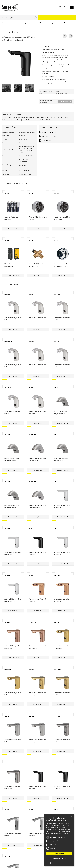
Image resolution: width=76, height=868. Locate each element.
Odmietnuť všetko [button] (59, 859)
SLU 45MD (32, 435)
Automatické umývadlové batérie (25, 23)
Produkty (11, 23)
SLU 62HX (57, 716)
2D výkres (45, 140)
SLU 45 (56, 388)
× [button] (72, 816)
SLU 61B (7, 529)
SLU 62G (57, 622)
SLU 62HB (32, 716)
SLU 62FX (8, 622)
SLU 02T (32, 388)
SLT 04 (31, 240)
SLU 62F (32, 575)
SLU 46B (7, 482)
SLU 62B (7, 575)
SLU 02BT (32, 341)
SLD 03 (7, 240)
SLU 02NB (8, 388)
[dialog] (59, 840)
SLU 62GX (32, 669)
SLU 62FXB (33, 622)
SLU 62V (32, 763)
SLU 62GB (8, 669)
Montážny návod (48, 132)
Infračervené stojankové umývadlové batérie (49, 23)
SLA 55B (56, 193)
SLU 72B (7, 857)
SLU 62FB (57, 575)
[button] (59, 863)
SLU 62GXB (57, 669)
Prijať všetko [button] (59, 853)
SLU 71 (7, 810)
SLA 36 (7, 193)
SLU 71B (32, 810)
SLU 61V (32, 529)
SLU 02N (57, 341)
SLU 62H (7, 716)
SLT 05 (56, 240)
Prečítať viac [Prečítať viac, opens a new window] (66, 833)
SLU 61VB (67, 23)
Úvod (3, 23)
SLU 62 (56, 529)
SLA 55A (32, 193)
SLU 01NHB (8, 341)
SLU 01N (7, 294)
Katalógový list (47, 136)
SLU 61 (56, 482)
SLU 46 (56, 435)
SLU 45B (7, 435)
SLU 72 (56, 810)
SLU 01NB (32, 294)
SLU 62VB (57, 763)
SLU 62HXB (8, 763)
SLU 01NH (57, 294)
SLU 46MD (32, 482)
